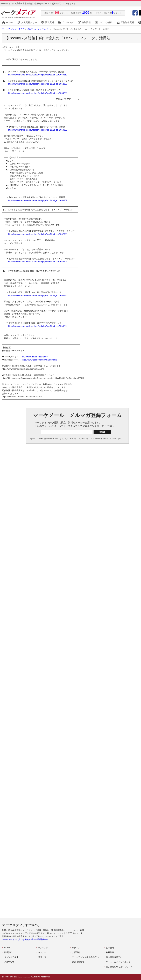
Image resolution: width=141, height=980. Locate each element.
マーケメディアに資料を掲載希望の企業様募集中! (25, 939)
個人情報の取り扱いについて (119, 967)
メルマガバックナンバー (38, 29)
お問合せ (110, 948)
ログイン (76, 948)
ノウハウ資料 (106, 22)
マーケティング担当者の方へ (85, 957)
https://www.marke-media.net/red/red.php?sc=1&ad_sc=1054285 (38, 93)
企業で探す (9, 962)
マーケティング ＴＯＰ (13, 29)
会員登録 (76, 952)
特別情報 (86, 22)
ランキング (68, 22)
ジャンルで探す (11, 957)
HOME (9, 22)
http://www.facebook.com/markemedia (40, 360)
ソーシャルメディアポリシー (119, 962)
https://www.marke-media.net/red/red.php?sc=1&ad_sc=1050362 (38, 75)
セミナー (42, 952)
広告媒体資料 (127, 22)
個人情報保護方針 (114, 957)
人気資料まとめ (29, 22)
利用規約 (110, 952)
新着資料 (50, 22)
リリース (42, 957)
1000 (86, 13)
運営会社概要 (78, 962)
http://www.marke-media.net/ (35, 357)
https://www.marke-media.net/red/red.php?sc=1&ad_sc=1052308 (38, 84)
